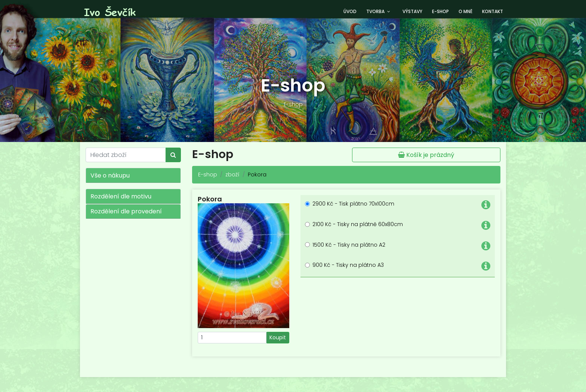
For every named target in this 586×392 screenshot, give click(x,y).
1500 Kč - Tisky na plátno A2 (349, 245)
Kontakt (493, 11)
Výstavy (412, 11)
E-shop (440, 11)
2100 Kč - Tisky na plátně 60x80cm (358, 224)
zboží (232, 175)
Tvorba (375, 11)
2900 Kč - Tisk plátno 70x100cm (353, 204)
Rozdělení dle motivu (121, 196)
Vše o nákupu (110, 175)
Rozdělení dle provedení (126, 211)
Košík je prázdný (426, 155)
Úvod (350, 11)
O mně (465, 11)
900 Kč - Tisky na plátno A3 (348, 265)
